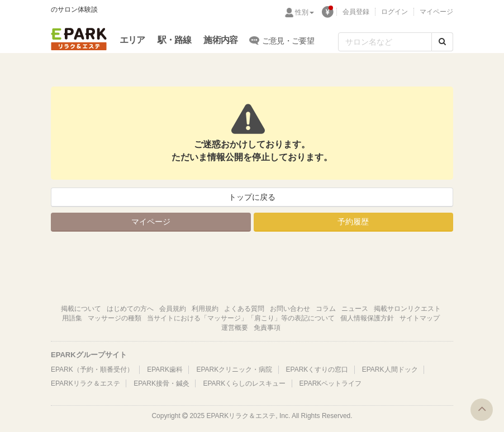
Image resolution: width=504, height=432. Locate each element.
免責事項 (267, 328)
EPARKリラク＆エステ (79, 39)
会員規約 (173, 309)
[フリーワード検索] (385, 42)
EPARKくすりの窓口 (317, 369)
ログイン (394, 12)
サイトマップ (420, 318)
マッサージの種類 (115, 318)
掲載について (81, 309)
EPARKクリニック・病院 (234, 369)
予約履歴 (353, 222)
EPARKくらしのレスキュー (244, 383)
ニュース (355, 309)
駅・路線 (175, 40)
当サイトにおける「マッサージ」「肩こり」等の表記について (241, 318)
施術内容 (220, 40)
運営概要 (235, 328)
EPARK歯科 (165, 369)
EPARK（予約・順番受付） (92, 369)
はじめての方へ (130, 309)
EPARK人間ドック (390, 369)
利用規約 (205, 309)
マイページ (436, 12)
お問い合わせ (290, 309)
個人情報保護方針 (367, 318)
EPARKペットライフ (331, 383)
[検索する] (442, 42)
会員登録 (356, 12)
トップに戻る (252, 197)
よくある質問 (244, 309)
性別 (305, 12)
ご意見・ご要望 (282, 40)
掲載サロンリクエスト (407, 309)
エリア (132, 40)
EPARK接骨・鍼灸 (161, 383)
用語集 (72, 318)
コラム (326, 309)
